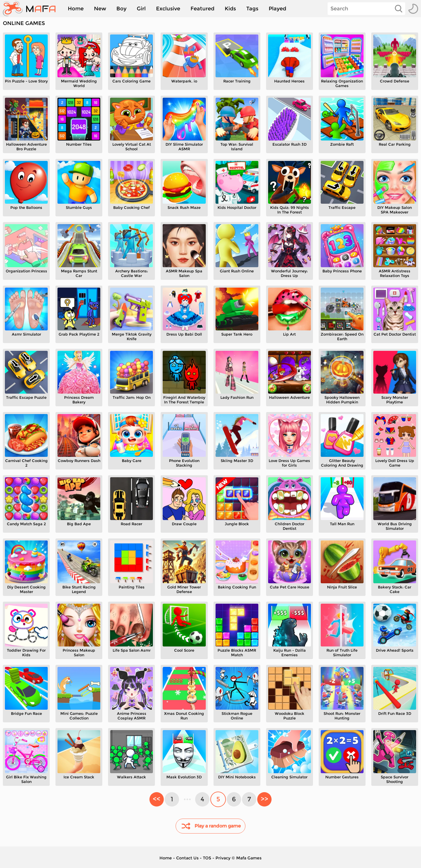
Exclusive (168, 9)
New (100, 9)
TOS (207, 858)
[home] (32, 9)
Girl (141, 9)
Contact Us (187, 858)
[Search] (366, 9)
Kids (230, 9)
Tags (252, 9)
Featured (202, 9)
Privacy (223, 858)
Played (277, 9)
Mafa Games (249, 858)
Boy (121, 9)
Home (76, 9)
